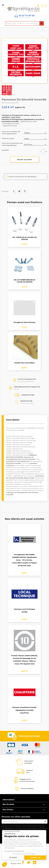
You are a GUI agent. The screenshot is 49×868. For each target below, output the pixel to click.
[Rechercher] (24, 23)
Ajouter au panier (25, 160)
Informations (8, 800)
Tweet (19, 191)
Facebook (23, 862)
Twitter (29, 862)
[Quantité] (43, 151)
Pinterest (25, 191)
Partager (14, 191)
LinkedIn (34, 862)
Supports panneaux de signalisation (23, 177)
